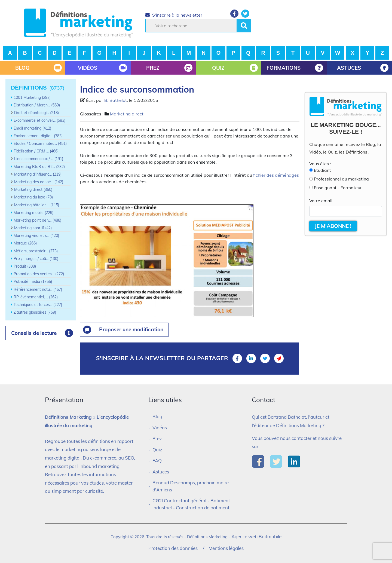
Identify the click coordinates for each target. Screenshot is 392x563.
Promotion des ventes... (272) (39, 274)
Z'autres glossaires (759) (35, 312)
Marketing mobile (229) (33, 213)
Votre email (321, 201)
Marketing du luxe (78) (33, 197)
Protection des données (173, 548)
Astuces (161, 472)
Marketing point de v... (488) (37, 220)
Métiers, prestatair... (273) (36, 251)
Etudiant (322, 170)
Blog (157, 416)
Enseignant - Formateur (338, 188)
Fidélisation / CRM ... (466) (36, 151)
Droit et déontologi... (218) (36, 113)
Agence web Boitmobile (256, 536)
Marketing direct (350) (33, 189)
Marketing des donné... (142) (39, 182)
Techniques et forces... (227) (38, 305)
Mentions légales (226, 548)
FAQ (157, 461)
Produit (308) (25, 266)
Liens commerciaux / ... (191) (39, 159)
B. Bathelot (116, 100)
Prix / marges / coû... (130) (36, 259)
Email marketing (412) (32, 128)
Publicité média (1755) (33, 281)
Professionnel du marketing (341, 179)
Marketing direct (127, 114)
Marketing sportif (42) (33, 228)
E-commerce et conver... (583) (39, 120)
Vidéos (160, 428)
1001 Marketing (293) (32, 97)
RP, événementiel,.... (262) (36, 297)
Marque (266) (25, 243)
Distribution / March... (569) (37, 105)
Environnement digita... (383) (38, 136)
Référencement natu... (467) (38, 289)
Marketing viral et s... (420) (36, 235)
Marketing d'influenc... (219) (38, 174)
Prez (157, 438)
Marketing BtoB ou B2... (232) (39, 167)
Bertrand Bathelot (287, 417)
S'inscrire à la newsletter (174, 15)
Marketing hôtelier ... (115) (37, 205)
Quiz (157, 450)
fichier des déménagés (276, 175)
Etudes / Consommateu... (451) (40, 143)
